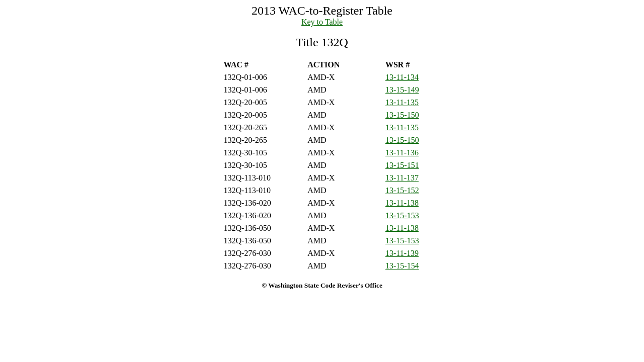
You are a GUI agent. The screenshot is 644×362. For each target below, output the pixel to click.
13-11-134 (402, 77)
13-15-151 (402, 165)
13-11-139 (402, 253)
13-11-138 (402, 203)
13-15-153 (402, 215)
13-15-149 (402, 90)
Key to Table (322, 22)
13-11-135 (402, 102)
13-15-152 (402, 190)
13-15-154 (402, 266)
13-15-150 (402, 115)
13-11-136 (402, 153)
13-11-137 (402, 178)
